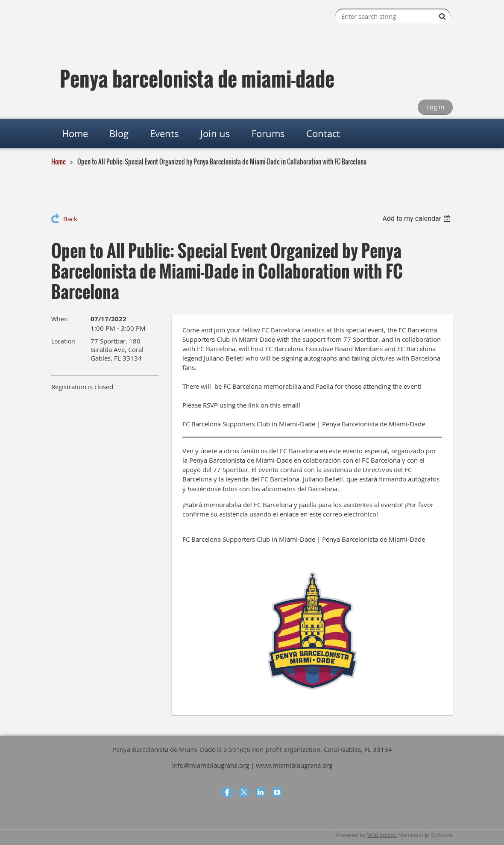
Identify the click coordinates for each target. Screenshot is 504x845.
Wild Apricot (382, 835)
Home (59, 161)
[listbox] (418, 219)
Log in (435, 107)
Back (70, 219)
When (60, 319)
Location (63, 341)
